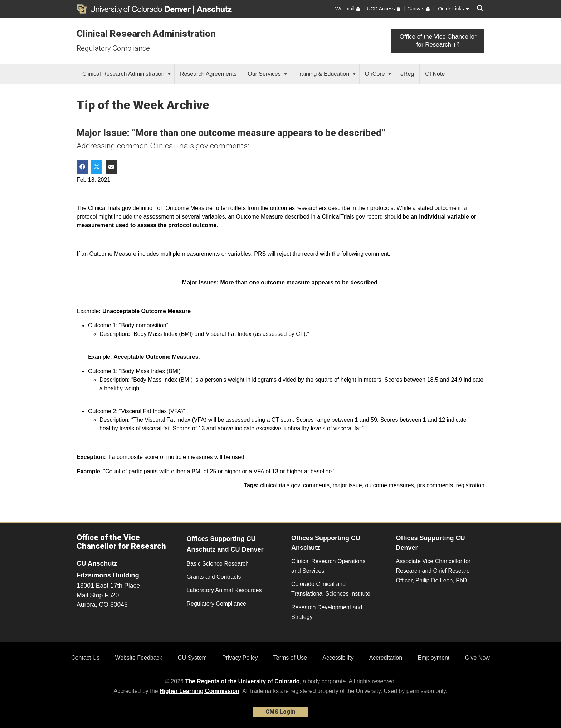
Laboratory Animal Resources (224, 590)
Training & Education (326, 74)
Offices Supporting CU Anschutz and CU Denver (225, 544)
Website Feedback (138, 658)
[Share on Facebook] (82, 167)
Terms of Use (290, 658)
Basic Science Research (218, 564)
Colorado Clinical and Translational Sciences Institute (331, 589)
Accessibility (338, 658)
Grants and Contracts (214, 577)
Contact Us (85, 658)
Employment (433, 658)
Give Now (477, 658)
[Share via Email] (111, 167)
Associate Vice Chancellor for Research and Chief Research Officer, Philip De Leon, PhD (434, 571)
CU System (192, 658)
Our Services (267, 74)
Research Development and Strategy (327, 612)
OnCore (378, 74)
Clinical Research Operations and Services (328, 566)
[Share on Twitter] (97, 167)
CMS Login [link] (280, 712)
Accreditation (386, 658)
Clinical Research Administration (146, 34)
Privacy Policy (240, 658)
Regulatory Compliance (113, 48)
